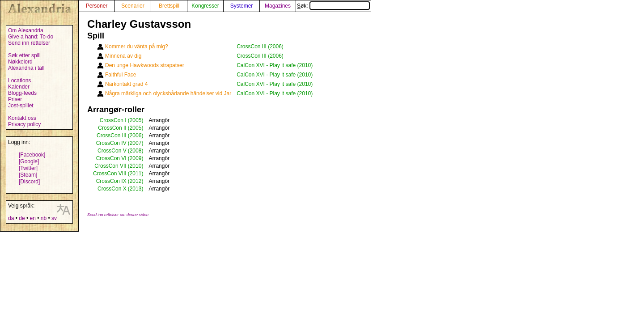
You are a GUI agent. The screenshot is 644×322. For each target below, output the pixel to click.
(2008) (136, 151)
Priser (15, 99)
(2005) (136, 120)
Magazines (278, 6)
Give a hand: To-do (31, 37)
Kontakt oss (22, 118)
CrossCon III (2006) (260, 47)
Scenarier (133, 6)
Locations (19, 80)
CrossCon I (113, 120)
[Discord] (29, 182)
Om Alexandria (26, 30)
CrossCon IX (111, 181)
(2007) (136, 143)
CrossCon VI (111, 158)
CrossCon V (112, 151)
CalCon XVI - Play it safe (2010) (275, 65)
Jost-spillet (21, 106)
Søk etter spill (24, 55)
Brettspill (169, 6)
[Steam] (28, 175)
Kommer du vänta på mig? (137, 47)
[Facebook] (32, 155)
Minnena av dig (123, 56)
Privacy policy (24, 124)
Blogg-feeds (22, 93)
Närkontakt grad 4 (126, 84)
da (11, 218)
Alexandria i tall (26, 68)
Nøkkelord (20, 62)
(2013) (136, 189)
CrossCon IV (111, 143)
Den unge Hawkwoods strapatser (145, 65)
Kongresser (205, 6)
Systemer (242, 6)
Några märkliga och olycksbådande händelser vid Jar (168, 93)
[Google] (29, 161)
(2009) (136, 158)
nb (44, 218)
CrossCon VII (110, 166)
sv (54, 218)
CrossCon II (112, 128)
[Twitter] (28, 168)
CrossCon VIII (110, 174)
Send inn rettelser (29, 43)
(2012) (136, 181)
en (32, 218)
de (22, 218)
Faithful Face (121, 75)
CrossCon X (112, 189)
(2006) (136, 136)
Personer (97, 6)
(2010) (136, 166)
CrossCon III (112, 136)
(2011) (136, 174)
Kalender (19, 87)
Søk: (333, 6)
